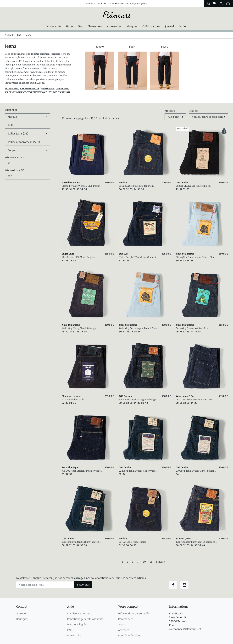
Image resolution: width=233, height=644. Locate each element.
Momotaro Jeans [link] (71, 396)
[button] (228, 4)
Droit (132, 47)
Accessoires (114, 26)
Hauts (70, 26)
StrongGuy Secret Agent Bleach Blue (195, 257)
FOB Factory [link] (126, 396)
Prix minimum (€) (14, 157)
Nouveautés (54, 26)
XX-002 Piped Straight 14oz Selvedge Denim (81, 471)
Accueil (9, 35)
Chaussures (95, 26)
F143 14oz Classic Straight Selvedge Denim (137, 400)
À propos (22, 614)
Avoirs (122, 625)
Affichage (170, 111)
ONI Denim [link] (182, 183)
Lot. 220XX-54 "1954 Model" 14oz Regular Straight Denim (136, 186)
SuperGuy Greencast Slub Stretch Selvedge (194, 328)
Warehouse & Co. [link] (185, 396)
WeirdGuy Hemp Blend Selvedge (79, 328)
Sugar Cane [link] (68, 254)
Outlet (183, 26)
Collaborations (151, 26)
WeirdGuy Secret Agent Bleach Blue (138, 328)
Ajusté (100, 47)
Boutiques (22, 619)
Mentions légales (78, 625)
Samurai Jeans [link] (184, 539)
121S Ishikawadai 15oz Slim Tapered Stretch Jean (80, 542)
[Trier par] (209, 117)
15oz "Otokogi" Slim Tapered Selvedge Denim (195, 542)
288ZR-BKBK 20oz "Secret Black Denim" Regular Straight (193, 186)
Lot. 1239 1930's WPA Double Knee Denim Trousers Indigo (194, 400)
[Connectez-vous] (221, 4)
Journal (169, 26)
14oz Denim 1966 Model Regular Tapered (79, 257)
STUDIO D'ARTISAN (59, 92)
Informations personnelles (134, 614)
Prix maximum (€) (14, 170)
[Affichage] (175, 117)
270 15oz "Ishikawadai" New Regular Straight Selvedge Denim (195, 471)
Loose (165, 47)
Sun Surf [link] (124, 254)
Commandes (126, 619)
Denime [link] (123, 183)
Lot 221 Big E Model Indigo (133, 542)
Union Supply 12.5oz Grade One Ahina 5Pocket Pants (139, 257)
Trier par (194, 111)
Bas (81, 26)
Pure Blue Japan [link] (71, 467)
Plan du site (74, 636)
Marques (132, 26)
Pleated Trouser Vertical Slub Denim (81, 186)
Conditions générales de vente (85, 619)
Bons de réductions (130, 636)
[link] (88, 153)
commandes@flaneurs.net (185, 629)
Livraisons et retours (80, 614)
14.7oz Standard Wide (73, 400)
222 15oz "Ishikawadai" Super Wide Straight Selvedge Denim (137, 471)
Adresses (124, 630)
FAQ (70, 630)
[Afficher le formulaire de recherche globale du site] (208, 4)
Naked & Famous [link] (71, 183)
